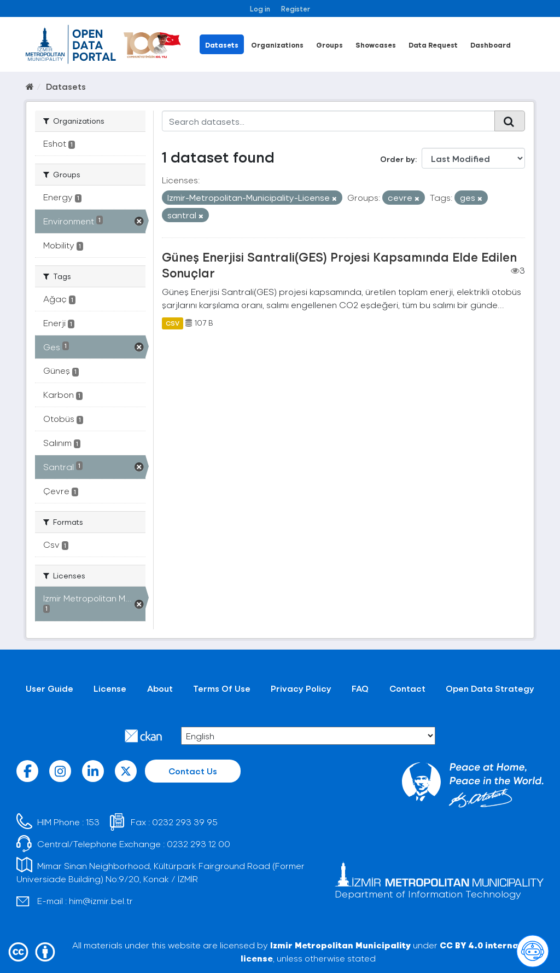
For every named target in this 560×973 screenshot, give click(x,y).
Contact (407, 688)
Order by (398, 159)
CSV (173, 323)
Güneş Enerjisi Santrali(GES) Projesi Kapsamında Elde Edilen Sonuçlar (339, 265)
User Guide (49, 688)
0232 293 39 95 (185, 822)
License (110, 688)
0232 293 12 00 (199, 844)
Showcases (376, 45)
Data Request (433, 45)
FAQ (360, 688)
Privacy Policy (301, 688)
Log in (260, 8)
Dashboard (491, 45)
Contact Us (193, 771)
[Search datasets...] (329, 121)
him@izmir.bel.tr (101, 900)
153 (93, 822)
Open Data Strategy (490, 688)
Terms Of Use (222, 688)
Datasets (222, 45)
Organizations (277, 45)
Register (296, 8)
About (160, 688)
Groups (329, 45)
